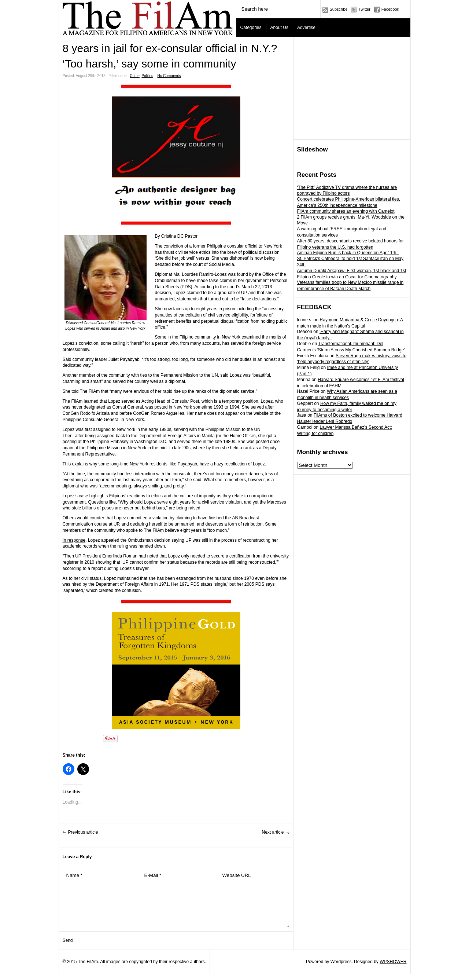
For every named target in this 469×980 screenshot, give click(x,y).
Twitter (364, 9)
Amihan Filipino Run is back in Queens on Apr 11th (348, 253)
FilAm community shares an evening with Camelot (346, 211)
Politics (147, 76)
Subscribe (339, 9)
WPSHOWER (393, 962)
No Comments (169, 76)
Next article (273, 832)
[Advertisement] (352, 88)
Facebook (390, 9)
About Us (279, 28)
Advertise (306, 28)
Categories (251, 28)
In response (74, 540)
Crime (135, 76)
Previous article (83, 832)
